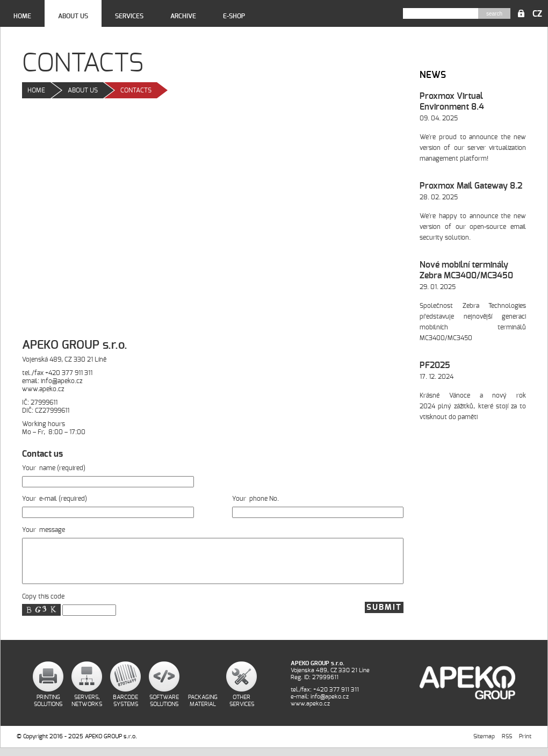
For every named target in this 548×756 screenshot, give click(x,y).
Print (525, 744)
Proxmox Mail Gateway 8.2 (471, 186)
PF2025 (435, 365)
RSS (507, 744)
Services (129, 16)
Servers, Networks (87, 709)
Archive (183, 16)
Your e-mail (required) (108, 506)
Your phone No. (318, 506)
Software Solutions (164, 709)
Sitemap (484, 744)
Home (22, 16)
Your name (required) (108, 475)
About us (73, 16)
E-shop (234, 16)
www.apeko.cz (43, 389)
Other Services (242, 709)
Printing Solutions (48, 709)
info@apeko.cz (62, 381)
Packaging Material (203, 709)
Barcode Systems (125, 709)
